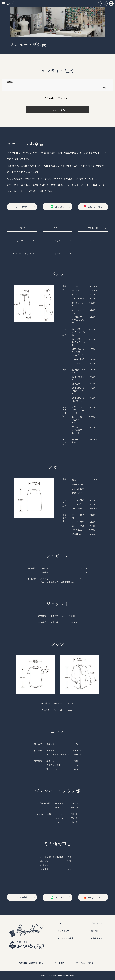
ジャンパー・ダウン (22, 254)
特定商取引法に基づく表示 (31, 963)
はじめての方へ (64, 931)
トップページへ (57, 110)
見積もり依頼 (97, 938)
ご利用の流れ (97, 923)
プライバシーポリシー (86, 963)
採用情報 (95, 931)
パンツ (22, 228)
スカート (57, 228)
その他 (57, 254)
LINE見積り (57, 207)
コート (93, 241)
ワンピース (93, 228)
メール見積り (22, 207)
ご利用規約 (59, 963)
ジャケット (22, 241)
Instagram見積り (93, 207)
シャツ (57, 241)
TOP (60, 923)
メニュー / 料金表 (65, 938)
